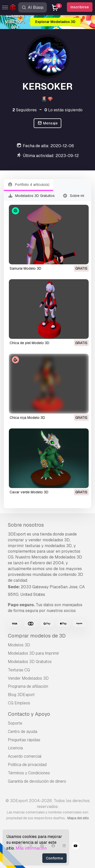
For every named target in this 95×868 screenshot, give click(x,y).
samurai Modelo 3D (25, 268)
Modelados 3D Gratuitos (31, 196)
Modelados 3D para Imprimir (34, 653)
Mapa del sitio (78, 818)
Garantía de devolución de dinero (37, 781)
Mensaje (48, 123)
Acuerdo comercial (25, 756)
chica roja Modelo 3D (27, 418)
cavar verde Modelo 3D (29, 492)
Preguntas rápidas (24, 740)
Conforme (54, 858)
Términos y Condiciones (29, 773)
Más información (31, 848)
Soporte (15, 723)
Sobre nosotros (26, 525)
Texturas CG (19, 670)
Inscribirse (80, 7)
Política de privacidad (27, 765)
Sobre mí (74, 196)
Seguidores (25, 110)
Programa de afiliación (28, 686)
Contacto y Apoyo (29, 714)
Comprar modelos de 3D (37, 636)
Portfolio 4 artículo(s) (29, 185)
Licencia (15, 748)
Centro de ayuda (23, 732)
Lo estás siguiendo (63, 110)
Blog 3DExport (21, 695)
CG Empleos (19, 703)
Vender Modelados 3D (28, 678)
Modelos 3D (19, 645)
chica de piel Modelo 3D (30, 343)
